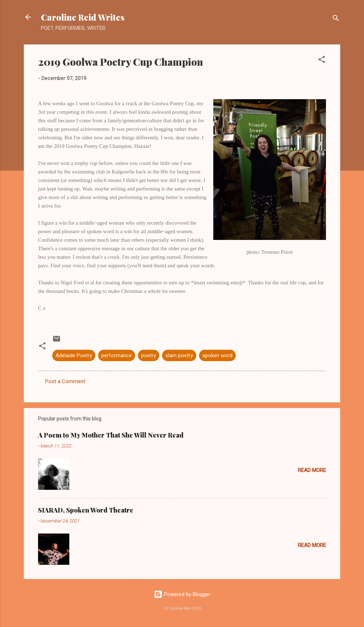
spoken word (217, 355)
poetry (149, 355)
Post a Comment (65, 381)
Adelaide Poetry (74, 355)
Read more (312, 470)
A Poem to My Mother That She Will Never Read (111, 435)
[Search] (336, 19)
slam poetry (179, 355)
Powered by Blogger (182, 594)
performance (117, 355)
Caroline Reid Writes (83, 17)
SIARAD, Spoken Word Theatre (86, 510)
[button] (322, 61)
